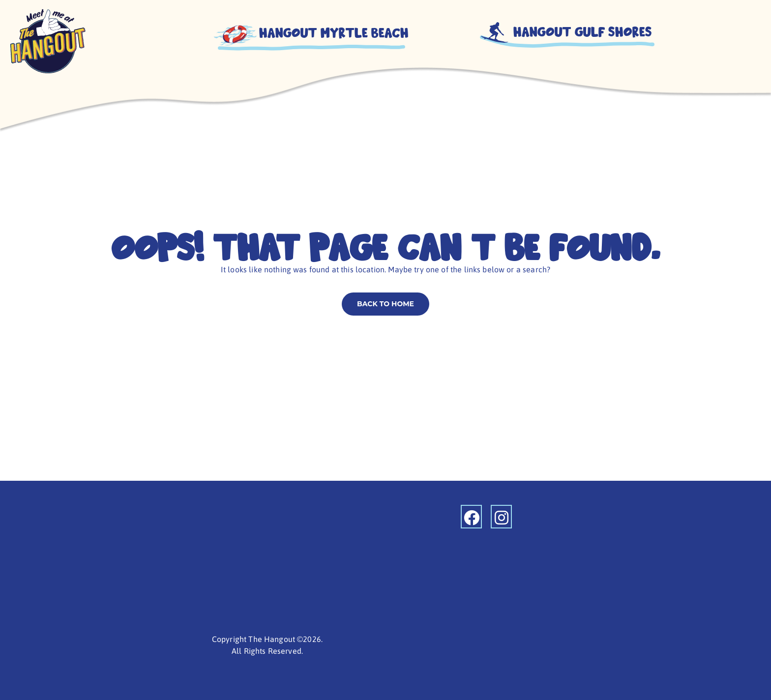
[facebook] (471, 517)
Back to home (385, 304)
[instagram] (501, 517)
